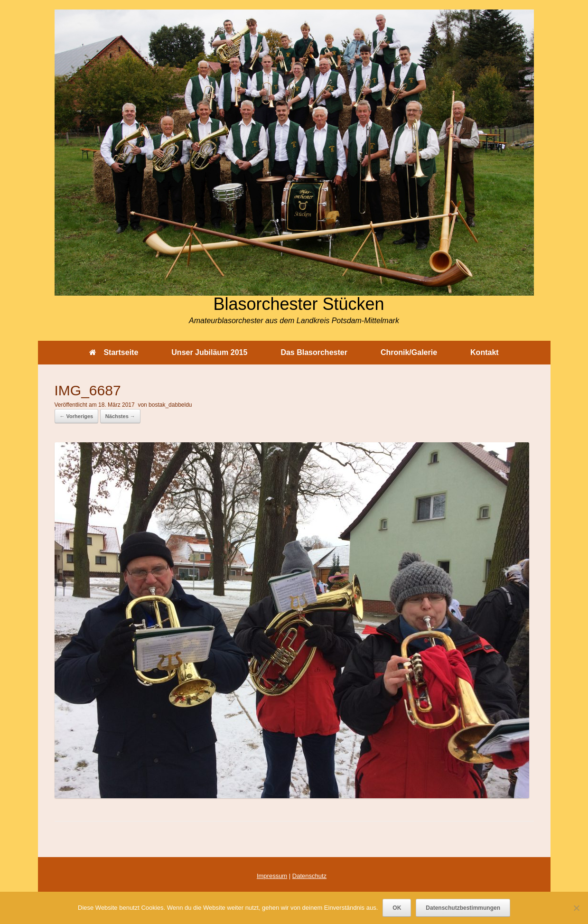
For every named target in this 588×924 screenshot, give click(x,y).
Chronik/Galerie (409, 352)
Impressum (272, 876)
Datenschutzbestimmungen (463, 908)
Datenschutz (309, 876)
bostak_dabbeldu (170, 405)
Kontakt (485, 352)
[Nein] (576, 908)
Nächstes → (120, 416)
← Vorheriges (77, 416)
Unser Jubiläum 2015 (209, 352)
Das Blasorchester (314, 352)
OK (397, 908)
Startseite (114, 352)
